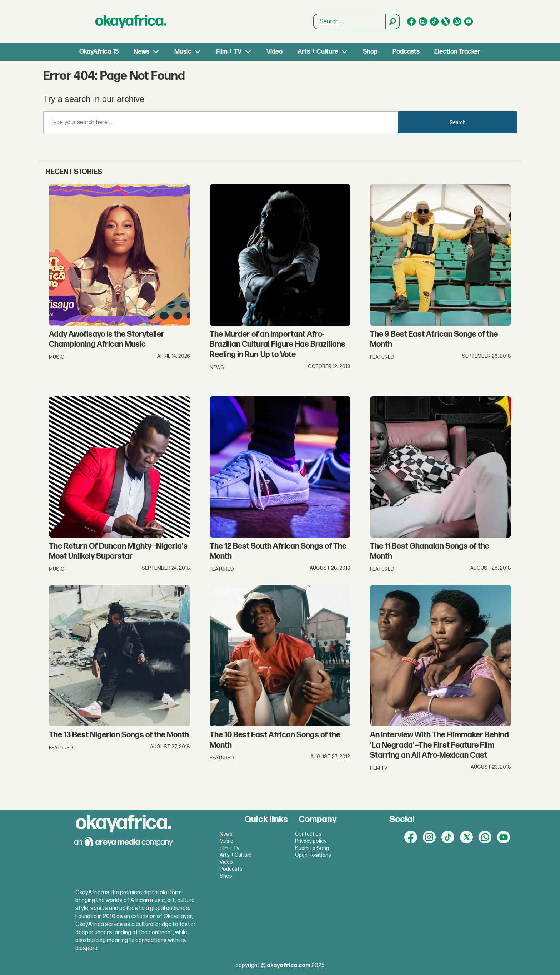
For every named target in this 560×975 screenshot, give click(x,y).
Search (313, 14)
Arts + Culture (318, 52)
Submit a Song (312, 848)
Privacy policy (311, 841)
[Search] (392, 21)
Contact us (308, 834)
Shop (370, 52)
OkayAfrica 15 (99, 52)
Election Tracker (457, 52)
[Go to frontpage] (131, 21)
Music (183, 52)
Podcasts (406, 52)
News (141, 52)
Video (274, 52)
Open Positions (313, 855)
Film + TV (229, 52)
